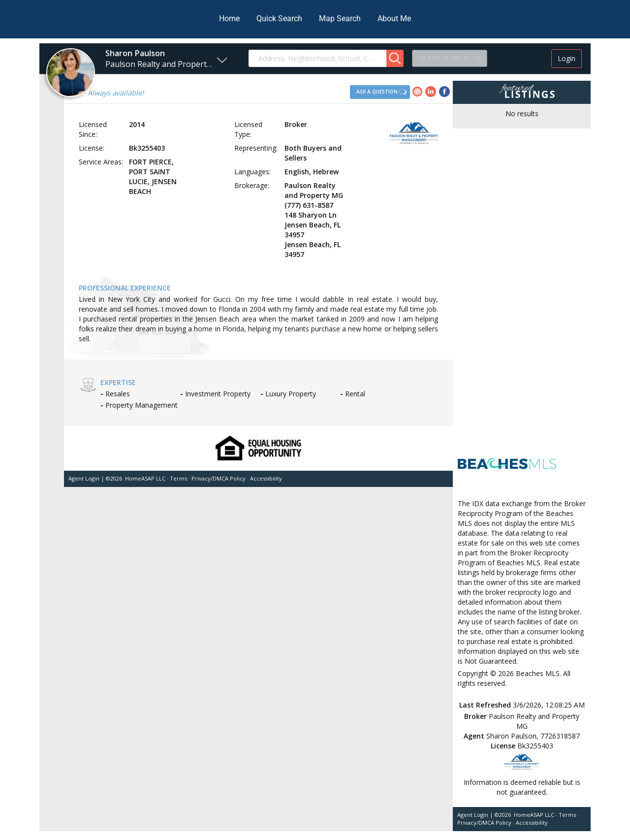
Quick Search (279, 18)
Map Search (340, 18)
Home (229, 18)
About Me (394, 18)
